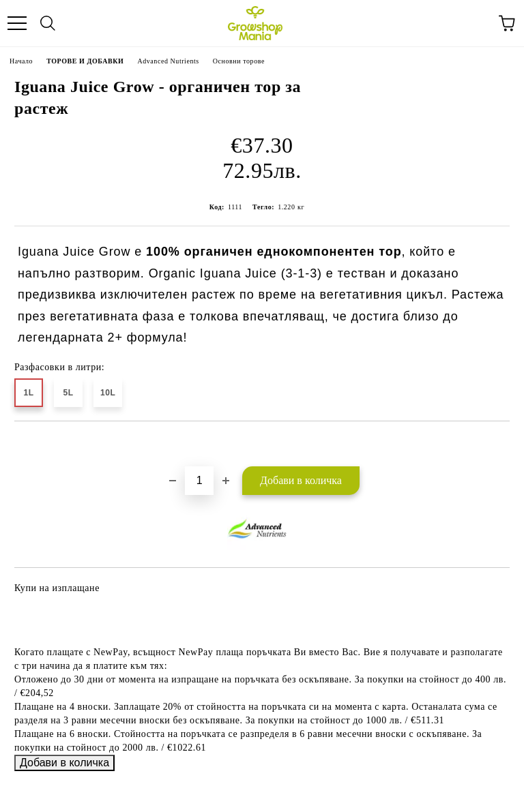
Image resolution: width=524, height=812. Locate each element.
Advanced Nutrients (168, 61)
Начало (21, 61)
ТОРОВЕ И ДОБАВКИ (85, 61)
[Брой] (199, 481)
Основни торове (239, 61)
